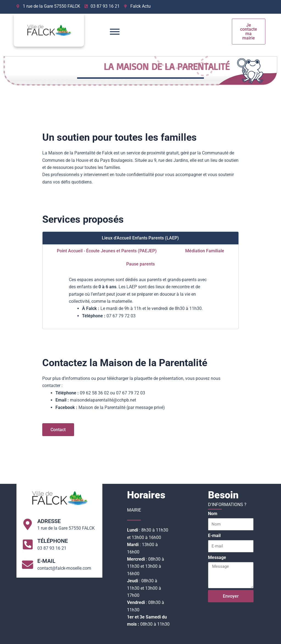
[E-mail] (28, 564)
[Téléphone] (28, 544)
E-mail (47, 561)
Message (217, 557)
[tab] (141, 238)
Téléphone (53, 541)
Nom (213, 514)
